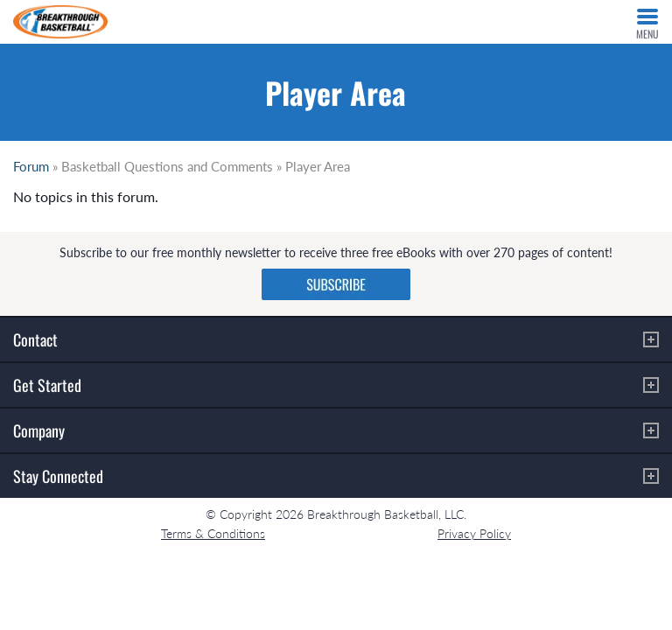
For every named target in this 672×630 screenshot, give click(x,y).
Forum (31, 166)
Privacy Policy (474, 533)
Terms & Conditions (213, 533)
